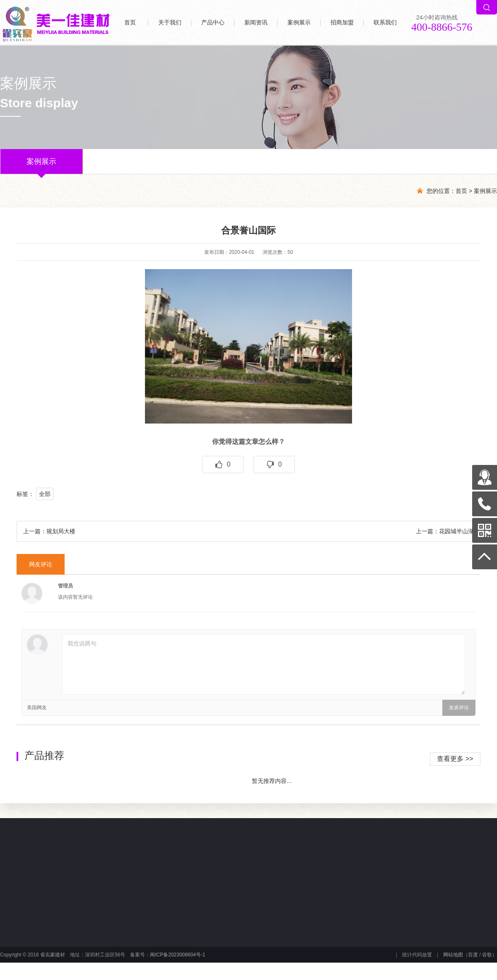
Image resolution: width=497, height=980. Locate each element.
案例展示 (299, 23)
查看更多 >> (455, 759)
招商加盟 (342, 23)
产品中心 (213, 23)
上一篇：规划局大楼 (49, 531)
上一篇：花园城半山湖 (445, 531)
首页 (130, 23)
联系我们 (385, 23)
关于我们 (170, 23)
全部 (45, 494)
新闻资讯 (256, 23)
